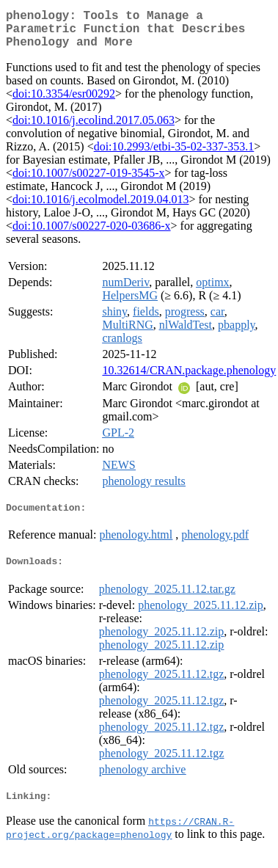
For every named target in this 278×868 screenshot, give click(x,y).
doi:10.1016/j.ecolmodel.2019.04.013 (100, 208)
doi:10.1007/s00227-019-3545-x (89, 182)
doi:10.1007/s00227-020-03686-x (92, 234)
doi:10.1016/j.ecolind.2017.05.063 (94, 129)
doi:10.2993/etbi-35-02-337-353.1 (174, 155)
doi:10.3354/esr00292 (64, 102)
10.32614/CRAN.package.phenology (189, 379)
